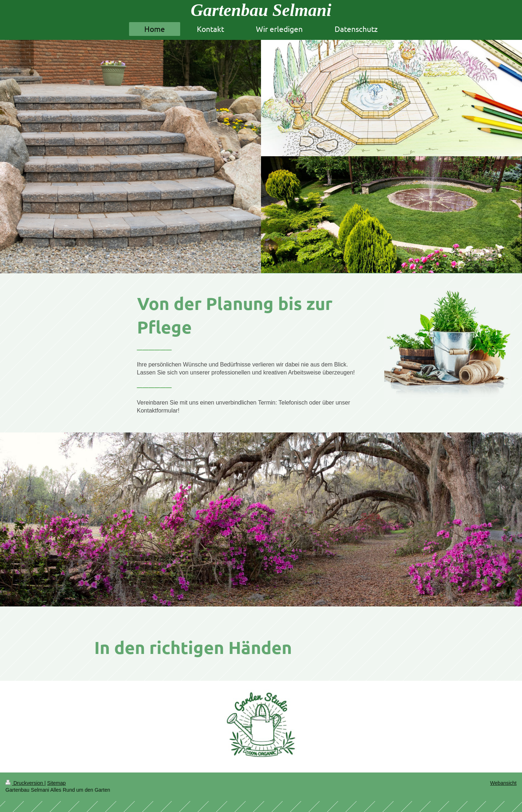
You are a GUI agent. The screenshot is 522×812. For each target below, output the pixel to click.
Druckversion (25, 783)
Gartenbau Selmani (261, 10)
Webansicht (503, 783)
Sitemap (56, 783)
